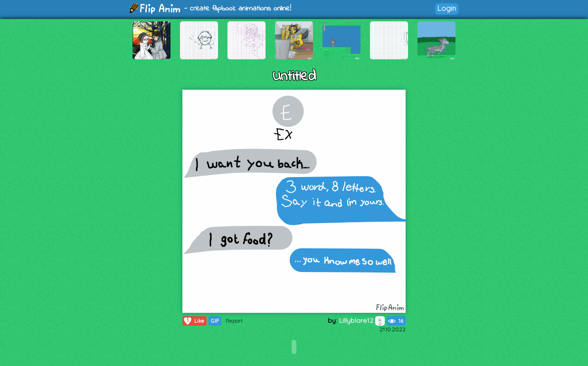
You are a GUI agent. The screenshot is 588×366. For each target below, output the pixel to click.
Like (194, 321)
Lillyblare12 (362, 320)
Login (447, 8)
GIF (215, 321)
